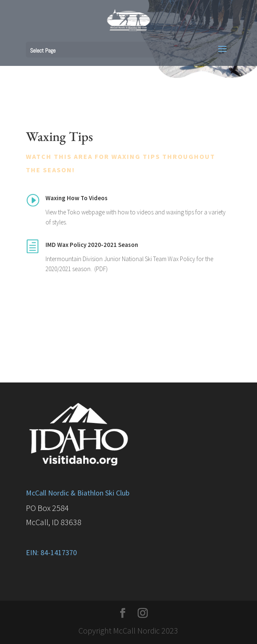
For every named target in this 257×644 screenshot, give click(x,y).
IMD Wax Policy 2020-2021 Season (92, 245)
